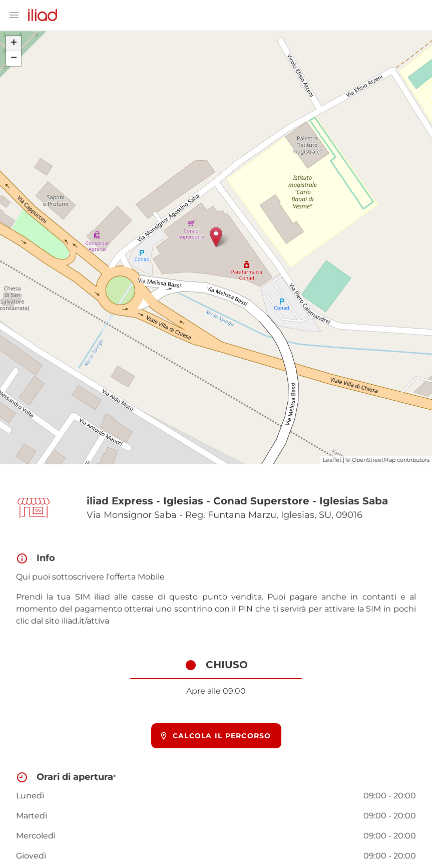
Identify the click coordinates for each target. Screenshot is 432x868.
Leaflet (332, 460)
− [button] (14, 59)
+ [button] (14, 44)
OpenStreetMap (374, 460)
